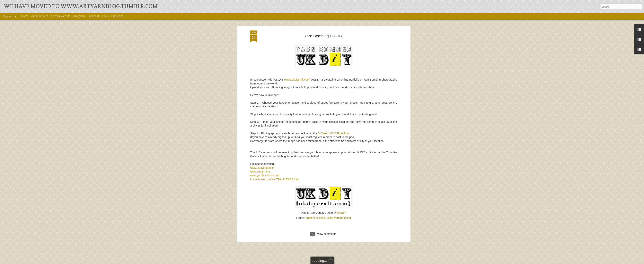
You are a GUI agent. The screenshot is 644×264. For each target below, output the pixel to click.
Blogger (357, 261)
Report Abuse (368, 261)
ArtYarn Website (61, 16)
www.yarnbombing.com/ (265, 103)
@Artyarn (79, 16)
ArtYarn (342, 141)
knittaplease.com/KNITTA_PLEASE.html (275, 107)
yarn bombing (343, 146)
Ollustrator (335, 261)
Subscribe (117, 16)
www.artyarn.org (260, 99)
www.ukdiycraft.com (262, 96)
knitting (321, 146)
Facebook (93, 16)
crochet (310, 146)
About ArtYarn (40, 16)
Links (106, 16)
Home (25, 16)
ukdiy (330, 146)
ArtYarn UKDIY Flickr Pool (333, 61)
